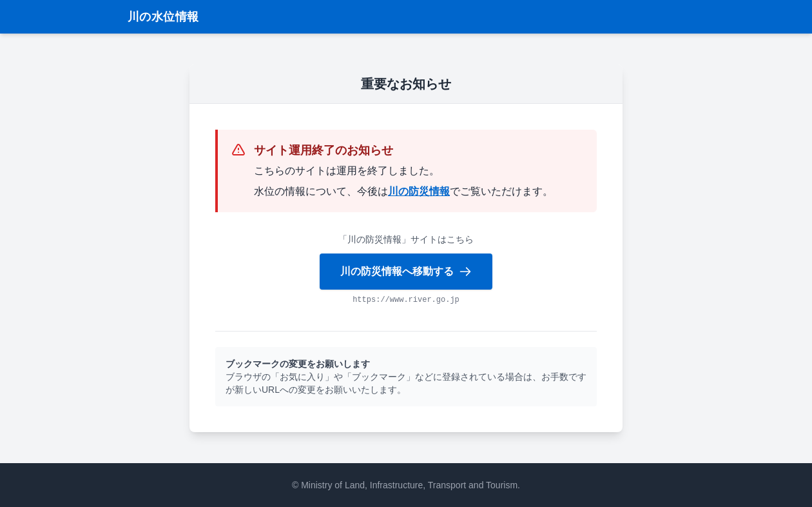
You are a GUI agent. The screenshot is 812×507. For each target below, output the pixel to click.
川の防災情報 (419, 191)
